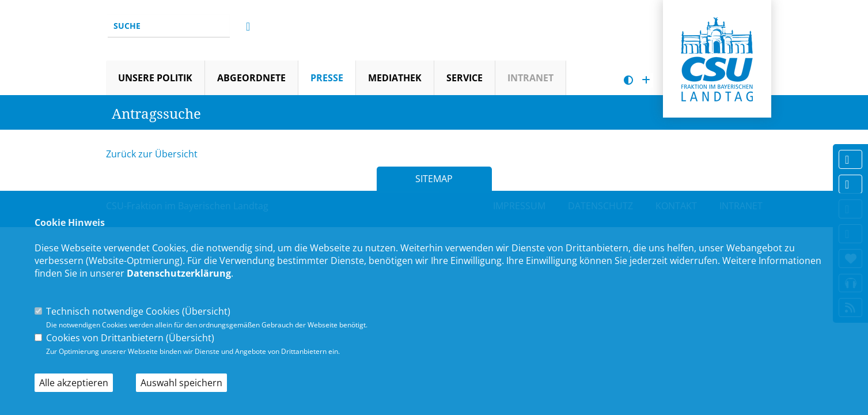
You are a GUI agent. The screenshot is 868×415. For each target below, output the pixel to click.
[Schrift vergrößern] (646, 80)
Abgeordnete (251, 78)
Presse (327, 78)
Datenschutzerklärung (179, 273)
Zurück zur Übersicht (152, 154)
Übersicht (206, 311)
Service (465, 78)
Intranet (530, 78)
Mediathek (395, 78)
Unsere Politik (155, 78)
